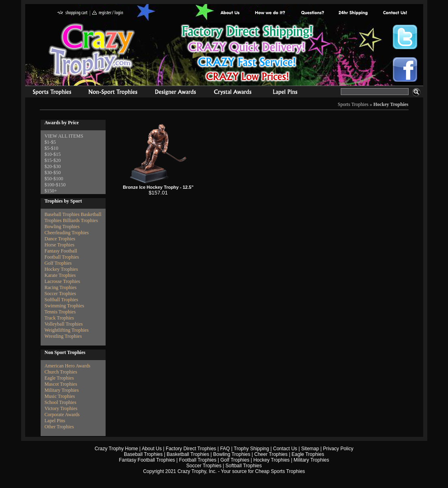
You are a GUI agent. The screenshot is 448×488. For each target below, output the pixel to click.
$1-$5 (50, 142)
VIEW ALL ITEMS (64, 136)
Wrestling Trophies (63, 336)
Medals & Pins (287, 93)
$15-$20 (53, 160)
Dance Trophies (60, 239)
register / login (108, 13)
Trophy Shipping (252, 449)
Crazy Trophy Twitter (405, 37)
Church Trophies (61, 372)
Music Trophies (60, 396)
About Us (230, 13)
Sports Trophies (49, 93)
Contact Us (285, 449)
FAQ (225, 449)
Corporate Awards (62, 415)
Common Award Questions (312, 13)
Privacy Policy (338, 449)
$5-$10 (52, 148)
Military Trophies (62, 390)
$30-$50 (53, 173)
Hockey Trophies (391, 104)
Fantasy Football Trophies (147, 460)
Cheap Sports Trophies (280, 471)
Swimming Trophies (65, 306)
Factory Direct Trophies (270, 13)
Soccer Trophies (61, 294)
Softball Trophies (62, 300)
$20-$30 (53, 166)
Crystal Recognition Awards (233, 93)
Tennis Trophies (60, 312)
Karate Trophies (60, 275)
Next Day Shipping (353, 13)
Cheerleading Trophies (67, 233)
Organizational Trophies (113, 93)
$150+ (51, 191)
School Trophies (61, 402)
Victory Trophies (61, 408)
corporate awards (175, 93)
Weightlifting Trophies (67, 330)
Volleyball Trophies (64, 324)
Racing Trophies (61, 287)
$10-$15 (53, 154)
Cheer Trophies (271, 454)
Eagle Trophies (59, 378)
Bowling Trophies (62, 227)
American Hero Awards (68, 366)
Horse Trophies (60, 245)
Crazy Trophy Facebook (405, 69)
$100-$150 (55, 185)
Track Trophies (60, 318)
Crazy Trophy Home (116, 449)
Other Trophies (59, 427)
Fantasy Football (61, 251)
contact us (395, 13)
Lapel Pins (55, 421)
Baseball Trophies (62, 214)
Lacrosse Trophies (63, 281)
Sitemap (310, 449)
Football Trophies (62, 257)
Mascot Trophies (61, 384)
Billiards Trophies (80, 220)
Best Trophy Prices (247, 54)
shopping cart (73, 13)
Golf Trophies (58, 263)
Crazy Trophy (92, 50)
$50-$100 (54, 179)
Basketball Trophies (188, 454)
